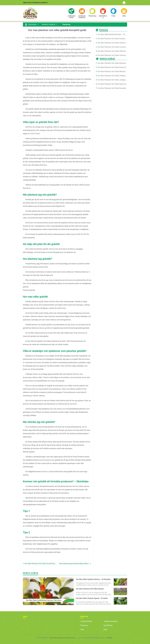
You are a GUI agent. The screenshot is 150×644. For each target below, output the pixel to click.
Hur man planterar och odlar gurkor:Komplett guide (112, 67)
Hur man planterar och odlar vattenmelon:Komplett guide (112, 43)
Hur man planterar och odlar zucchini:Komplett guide (41, 564)
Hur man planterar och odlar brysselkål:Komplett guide (112, 88)
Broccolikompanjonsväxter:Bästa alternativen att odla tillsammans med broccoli (75, 564)
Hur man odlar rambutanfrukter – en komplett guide (112, 34)
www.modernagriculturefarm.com (63, 638)
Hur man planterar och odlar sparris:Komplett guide (112, 84)
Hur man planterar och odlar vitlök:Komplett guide (112, 51)
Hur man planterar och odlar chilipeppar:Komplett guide (112, 76)
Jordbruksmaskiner (111, 621)
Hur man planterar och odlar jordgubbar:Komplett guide (112, 80)
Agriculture (32, 24)
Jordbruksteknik (86, 621)
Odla (105, 629)
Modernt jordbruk (49, 24)
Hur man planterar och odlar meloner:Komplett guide (112, 71)
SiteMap (109, 638)
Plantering (66, 24)
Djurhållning (108, 625)
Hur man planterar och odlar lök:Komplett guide (112, 55)
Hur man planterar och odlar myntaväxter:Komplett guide (112, 63)
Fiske (82, 629)
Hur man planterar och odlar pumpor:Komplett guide (112, 39)
